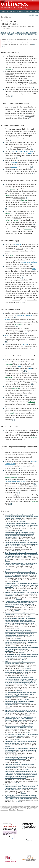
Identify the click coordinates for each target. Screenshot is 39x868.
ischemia (16, 65)
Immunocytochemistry (12, 267)
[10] (32, 167)
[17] (21, 278)
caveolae (20, 393)
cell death (8, 291)
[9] (17, 158)
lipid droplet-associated (25, 315)
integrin (12, 413)
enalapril (7, 220)
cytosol (21, 331)
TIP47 (30, 368)
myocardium (13, 136)
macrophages (12, 207)
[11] (34, 174)
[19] (23, 302)
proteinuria (17, 218)
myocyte (33, 72)
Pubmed (23, 521)
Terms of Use (20, 810)
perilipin (30, 153)
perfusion (16, 495)
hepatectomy (24, 484)
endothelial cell (33, 338)
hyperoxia (8, 69)
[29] (22, 459)
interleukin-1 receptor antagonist (15, 482)
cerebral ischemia (26, 87)
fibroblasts (25, 349)
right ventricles (27, 174)
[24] (26, 371)
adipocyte (8, 167)
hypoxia (11, 109)
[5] (12, 96)
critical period (29, 116)
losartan (16, 220)
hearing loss (33, 109)
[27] (14, 420)
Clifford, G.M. (5, 33)
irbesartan (25, 200)
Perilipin (7, 320)
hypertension (9, 233)
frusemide (33, 502)
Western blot (9, 468)
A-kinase (14, 162)
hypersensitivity (20, 216)
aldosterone (28, 229)
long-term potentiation (21, 280)
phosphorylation (20, 165)
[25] (25, 395)
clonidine (8, 213)
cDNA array (20, 295)
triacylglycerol (19, 324)
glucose (12, 189)
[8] (31, 149)
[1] (34, 60)
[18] (33, 287)
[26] (6, 406)
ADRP (20, 366)
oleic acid (15, 389)
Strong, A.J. (12, 34)
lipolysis (27, 264)
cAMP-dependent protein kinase (23, 151)
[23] (30, 349)
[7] (11, 140)
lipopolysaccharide (11, 477)
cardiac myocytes (20, 147)
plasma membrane (26, 391)
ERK (20, 437)
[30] (35, 484)
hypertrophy (9, 74)
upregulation (32, 271)
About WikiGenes (28, 809)
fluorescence (33, 83)
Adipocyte (8, 462)
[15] (34, 233)
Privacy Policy (13, 810)
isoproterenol (9, 377)
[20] (17, 326)
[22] (6, 342)
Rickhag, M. (26, 34)
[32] (10, 504)
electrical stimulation (19, 497)
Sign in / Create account (33, 1)
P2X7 (34, 269)
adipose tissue (21, 322)
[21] (26, 333)
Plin (18, 52)
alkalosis (15, 56)
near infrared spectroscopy (22, 486)
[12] (6, 209)
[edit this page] (34, 15)
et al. (12, 33)
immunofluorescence (24, 453)
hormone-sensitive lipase (29, 262)
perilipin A (17, 244)
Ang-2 (7, 335)
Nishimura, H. (20, 33)
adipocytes (22, 153)
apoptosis (8, 131)
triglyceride (8, 364)
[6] (30, 118)
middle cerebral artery (12, 275)
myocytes (26, 131)
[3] (31, 80)
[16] (31, 264)
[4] (33, 87)
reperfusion (13, 63)
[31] (19, 493)
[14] (33, 224)
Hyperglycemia (10, 89)
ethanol (13, 255)
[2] (12, 69)
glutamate (32, 402)
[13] (27, 216)
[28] (24, 439)
